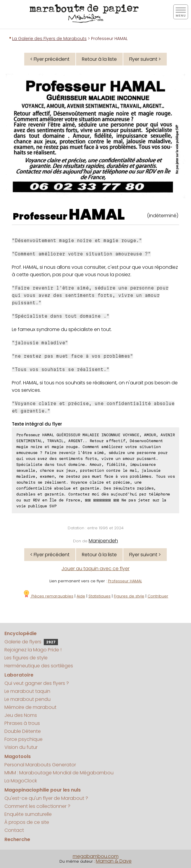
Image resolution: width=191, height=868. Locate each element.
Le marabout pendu (27, 699)
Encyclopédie (21, 633)
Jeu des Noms (21, 715)
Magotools (18, 756)
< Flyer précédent (50, 59)
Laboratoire (19, 675)
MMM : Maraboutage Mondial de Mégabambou (59, 773)
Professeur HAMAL (125, 581)
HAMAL (97, 215)
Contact (14, 830)
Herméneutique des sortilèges (39, 666)
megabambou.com (96, 856)
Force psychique (24, 739)
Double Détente (23, 731)
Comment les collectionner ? (37, 806)
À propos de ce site (27, 822)
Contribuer (158, 596)
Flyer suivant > (145, 59)
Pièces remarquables (48, 596)
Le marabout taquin (27, 691)
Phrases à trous (22, 723)
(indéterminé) (163, 216)
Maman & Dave (114, 861)
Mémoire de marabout (30, 707)
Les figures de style (26, 658)
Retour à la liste (99, 59)
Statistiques (99, 596)
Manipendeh (103, 541)
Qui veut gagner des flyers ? (37, 683)
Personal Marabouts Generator (40, 765)
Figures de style (129, 596)
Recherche (17, 839)
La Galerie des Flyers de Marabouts (49, 39)
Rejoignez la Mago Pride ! (33, 650)
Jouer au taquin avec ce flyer (96, 569)
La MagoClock (21, 781)
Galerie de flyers (31, 642)
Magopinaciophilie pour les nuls (43, 790)
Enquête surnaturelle (28, 814)
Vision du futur (21, 747)
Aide (81, 596)
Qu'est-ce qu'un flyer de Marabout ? (46, 798)
